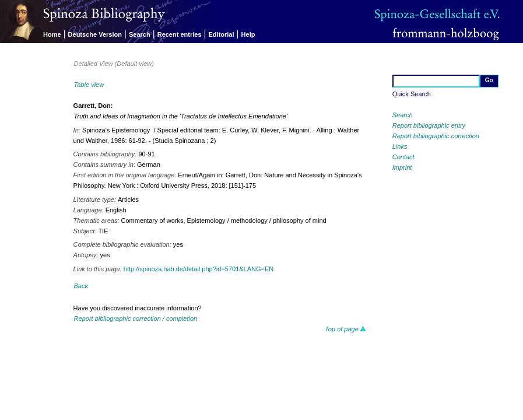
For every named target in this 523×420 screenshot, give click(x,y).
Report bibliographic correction (436, 136)
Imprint (402, 167)
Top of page (345, 329)
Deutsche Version (95, 34)
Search (140, 34)
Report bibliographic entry (429, 125)
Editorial (222, 34)
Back (81, 286)
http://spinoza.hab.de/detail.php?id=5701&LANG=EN (199, 269)
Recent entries (180, 34)
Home (52, 34)
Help (248, 34)
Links (400, 146)
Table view (89, 85)
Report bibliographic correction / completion (136, 318)
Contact (403, 157)
